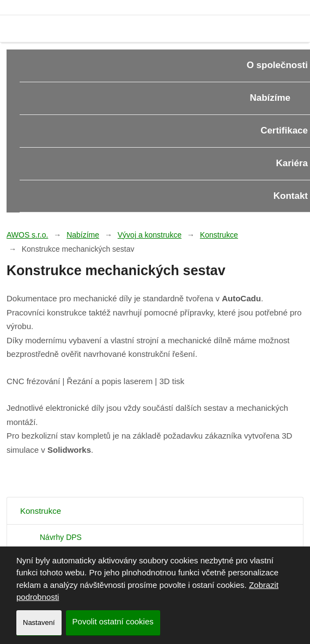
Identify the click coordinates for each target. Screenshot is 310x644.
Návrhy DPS (61, 537)
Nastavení (39, 622)
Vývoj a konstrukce (150, 235)
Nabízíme (83, 235)
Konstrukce (219, 235)
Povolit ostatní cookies (113, 621)
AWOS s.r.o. (27, 235)
